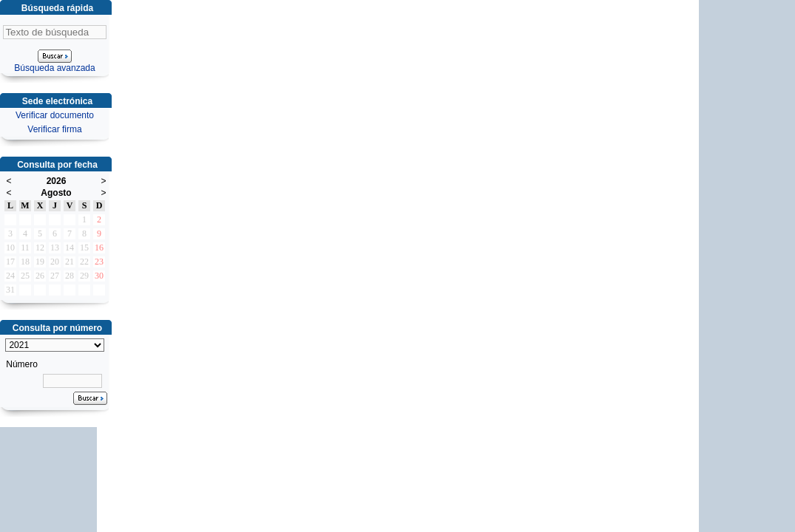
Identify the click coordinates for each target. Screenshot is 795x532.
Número (22, 364)
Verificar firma (54, 129)
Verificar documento (55, 115)
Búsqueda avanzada (54, 68)
